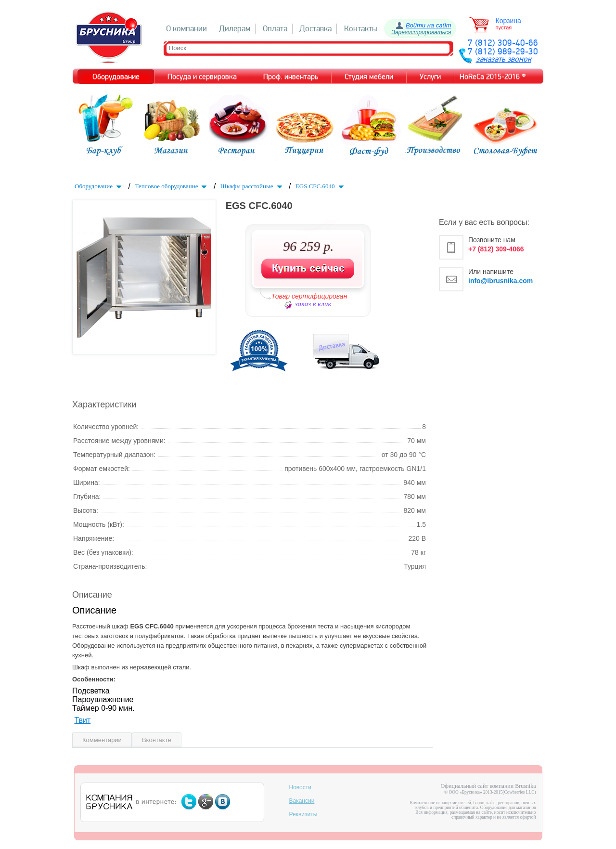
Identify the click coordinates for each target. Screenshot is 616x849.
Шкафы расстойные (252, 186)
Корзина (508, 21)
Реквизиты (303, 814)
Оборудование (99, 186)
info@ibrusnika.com (500, 281)
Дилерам (235, 29)
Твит (82, 720)
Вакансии (302, 801)
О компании (186, 29)
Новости (300, 787)
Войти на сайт (429, 25)
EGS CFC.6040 (321, 186)
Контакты (361, 29)
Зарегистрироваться (422, 32)
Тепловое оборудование (172, 186)
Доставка (315, 29)
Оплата (275, 29)
